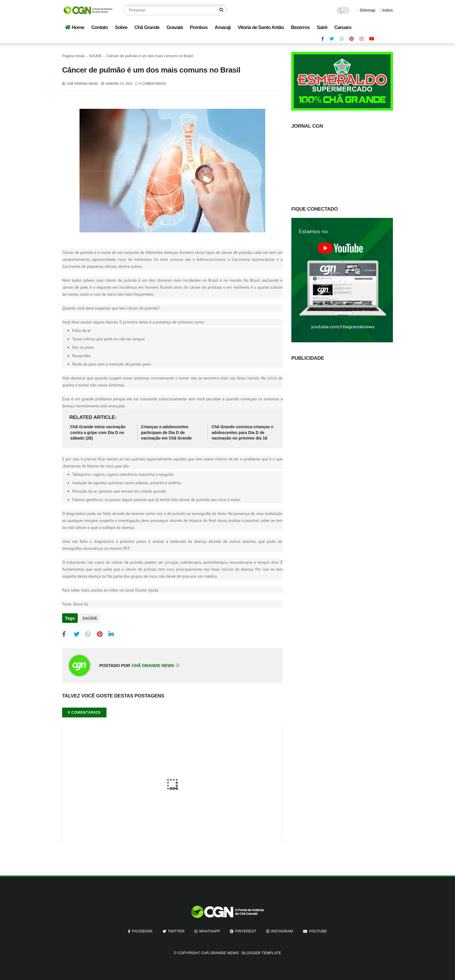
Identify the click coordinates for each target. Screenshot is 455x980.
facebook (142, 931)
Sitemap (366, 10)
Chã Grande (147, 27)
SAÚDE (96, 56)
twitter (176, 931)
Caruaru (343, 27)
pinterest (246, 931)
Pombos (199, 27)
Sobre (121, 27)
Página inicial (73, 56)
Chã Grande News (220, 952)
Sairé (322, 27)
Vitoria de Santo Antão (261, 27)
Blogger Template (262, 952)
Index (386, 10)
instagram (282, 931)
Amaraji (222, 27)
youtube (318, 931)
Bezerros (300, 27)
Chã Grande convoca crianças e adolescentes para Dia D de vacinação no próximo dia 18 (242, 432)
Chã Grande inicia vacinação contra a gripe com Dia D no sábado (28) (98, 432)
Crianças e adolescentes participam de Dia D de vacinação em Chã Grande (166, 432)
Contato (99, 27)
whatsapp (210, 931)
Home (75, 27)
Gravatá (175, 27)
